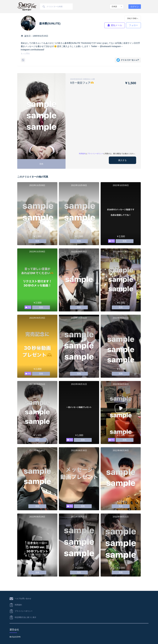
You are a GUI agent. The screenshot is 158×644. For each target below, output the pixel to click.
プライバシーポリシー (95, 154)
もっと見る (25, 53)
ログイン (135, 7)
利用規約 (82, 154)
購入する (122, 160)
